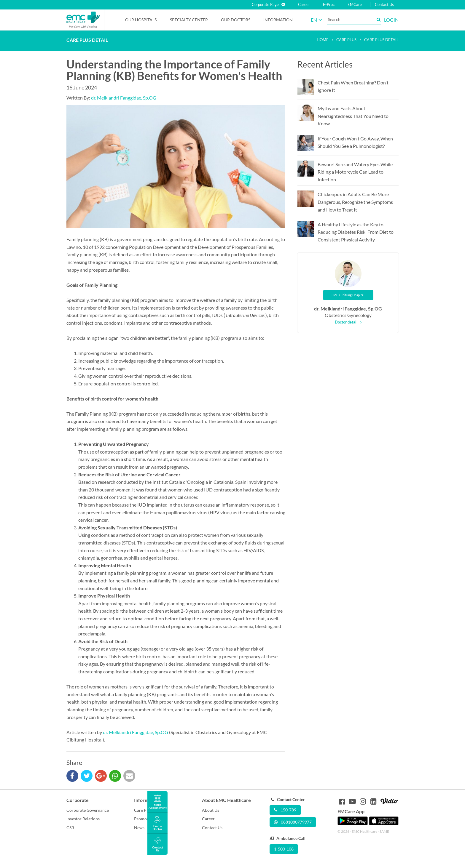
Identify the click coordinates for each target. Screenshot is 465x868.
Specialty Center (189, 20)
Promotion (144, 819)
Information (278, 20)
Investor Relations (83, 819)
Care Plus (143, 810)
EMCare (355, 5)
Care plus (346, 40)
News (139, 828)
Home (323, 40)
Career (304, 5)
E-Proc (329, 5)
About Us (211, 810)
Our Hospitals (141, 20)
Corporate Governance (88, 810)
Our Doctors (236, 20)
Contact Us (384, 5)
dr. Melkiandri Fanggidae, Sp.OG (124, 98)
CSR (70, 828)
